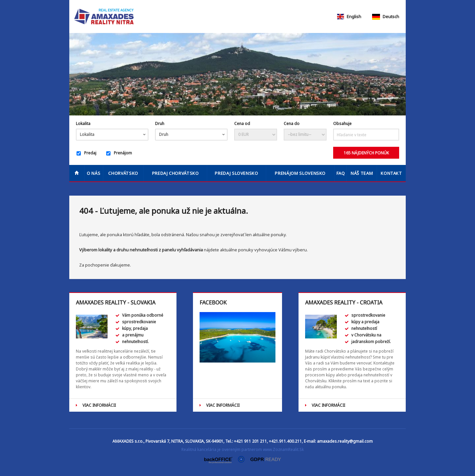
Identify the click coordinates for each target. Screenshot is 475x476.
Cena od (242, 124)
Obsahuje (342, 124)
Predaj (86, 153)
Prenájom (119, 153)
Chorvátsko (123, 173)
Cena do (292, 124)
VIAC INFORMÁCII (99, 405)
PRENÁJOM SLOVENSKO (300, 173)
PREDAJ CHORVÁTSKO (175, 173)
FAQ (341, 173)
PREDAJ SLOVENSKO (236, 173)
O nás (94, 173)
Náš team (362, 173)
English (349, 16)
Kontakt (391, 173)
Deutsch (386, 16)
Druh (160, 124)
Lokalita (83, 124)
